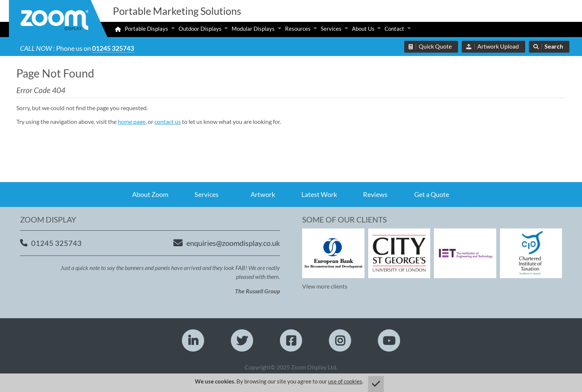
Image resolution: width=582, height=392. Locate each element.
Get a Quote (432, 194)
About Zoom (150, 194)
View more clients (325, 286)
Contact (394, 29)
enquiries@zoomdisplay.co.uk (233, 243)
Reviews (375, 194)
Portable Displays (146, 29)
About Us (363, 29)
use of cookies (345, 381)
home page (132, 121)
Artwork (263, 194)
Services (331, 29)
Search (554, 46)
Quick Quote (435, 46)
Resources (298, 29)
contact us (168, 121)
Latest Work (319, 194)
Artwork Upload (498, 46)
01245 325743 (113, 48)
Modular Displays (253, 29)
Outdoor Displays (200, 29)
